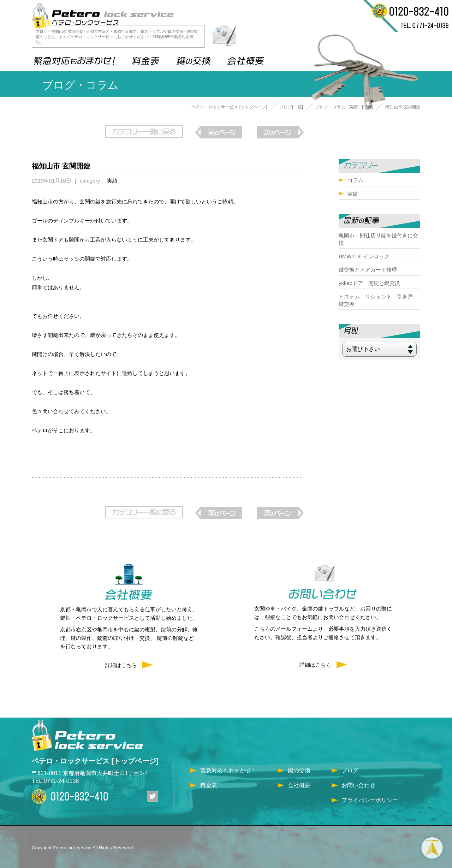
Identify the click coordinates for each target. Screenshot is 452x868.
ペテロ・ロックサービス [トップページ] (229, 107)
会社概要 (299, 782)
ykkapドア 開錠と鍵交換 (369, 283)
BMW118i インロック (364, 256)
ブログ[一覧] (291, 107)
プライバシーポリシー (370, 797)
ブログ (350, 768)
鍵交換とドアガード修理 (368, 270)
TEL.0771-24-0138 (55, 778)
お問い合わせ (358, 782)
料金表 (209, 782)
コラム (355, 180)
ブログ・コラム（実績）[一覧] (344, 107)
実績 (112, 179)
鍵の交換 (299, 768)
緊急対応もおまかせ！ (228, 768)
